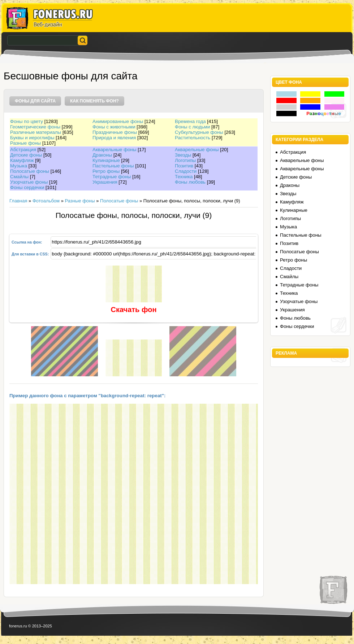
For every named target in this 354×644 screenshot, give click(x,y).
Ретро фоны (106, 171)
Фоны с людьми (192, 127)
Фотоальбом (46, 201)
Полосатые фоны (30, 171)
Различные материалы (36, 132)
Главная (18, 201)
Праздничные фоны (115, 132)
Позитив (184, 166)
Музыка (19, 166)
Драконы (102, 155)
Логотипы (185, 160)
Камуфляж (22, 160)
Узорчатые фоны (29, 182)
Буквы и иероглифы (32, 138)
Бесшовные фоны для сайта (71, 76)
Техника (184, 177)
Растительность (193, 138)
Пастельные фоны (113, 166)
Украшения (105, 182)
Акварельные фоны (115, 150)
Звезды (183, 155)
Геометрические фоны (35, 127)
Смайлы (19, 177)
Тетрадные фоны (112, 177)
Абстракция (23, 150)
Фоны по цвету (27, 121)
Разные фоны (25, 143)
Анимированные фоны (118, 121)
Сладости (186, 171)
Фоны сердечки (27, 187)
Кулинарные (106, 160)
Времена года (190, 121)
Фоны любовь (190, 182)
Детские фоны (26, 155)
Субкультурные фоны (199, 132)
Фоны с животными (114, 127)
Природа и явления (114, 138)
